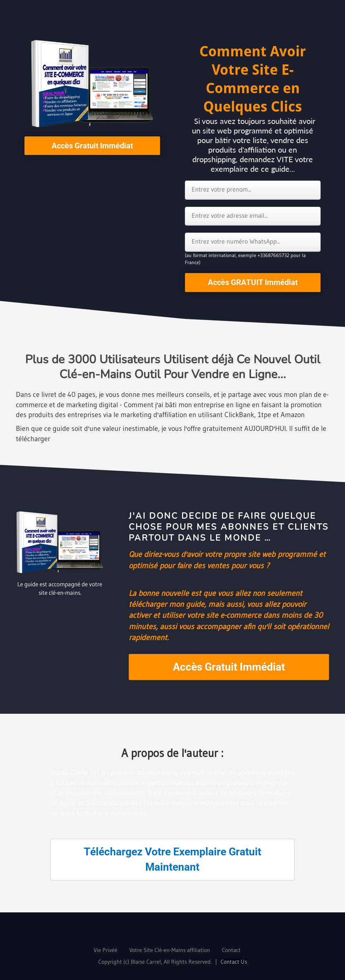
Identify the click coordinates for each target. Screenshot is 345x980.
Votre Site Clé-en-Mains (157, 950)
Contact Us (234, 962)
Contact (231, 950)
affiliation (198, 950)
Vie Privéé (106, 950)
